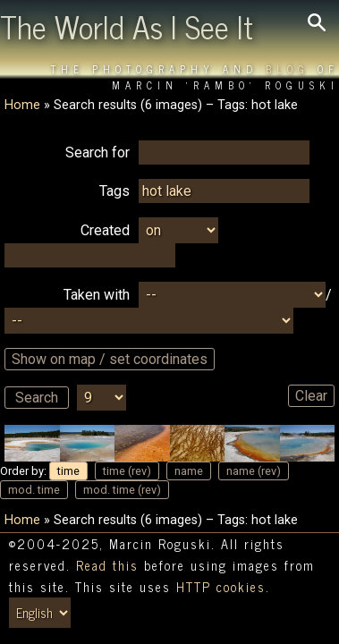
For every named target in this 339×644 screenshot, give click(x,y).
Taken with (97, 295)
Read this (107, 565)
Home (22, 105)
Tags (114, 191)
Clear (311, 396)
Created (105, 230)
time (68, 471)
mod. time (34, 490)
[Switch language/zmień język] (40, 613)
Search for (97, 153)
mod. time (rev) (122, 490)
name (189, 471)
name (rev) (254, 471)
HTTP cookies (221, 587)
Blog (288, 69)
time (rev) (127, 471)
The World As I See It (127, 26)
